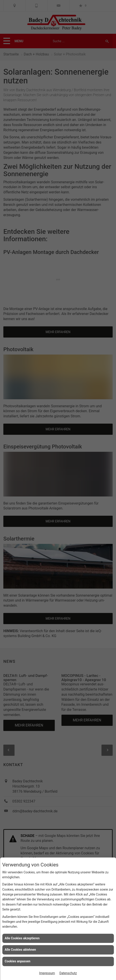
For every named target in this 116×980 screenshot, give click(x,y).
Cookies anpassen (18, 961)
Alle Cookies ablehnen (20, 950)
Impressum (47, 973)
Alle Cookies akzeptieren (22, 938)
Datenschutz (68, 973)
